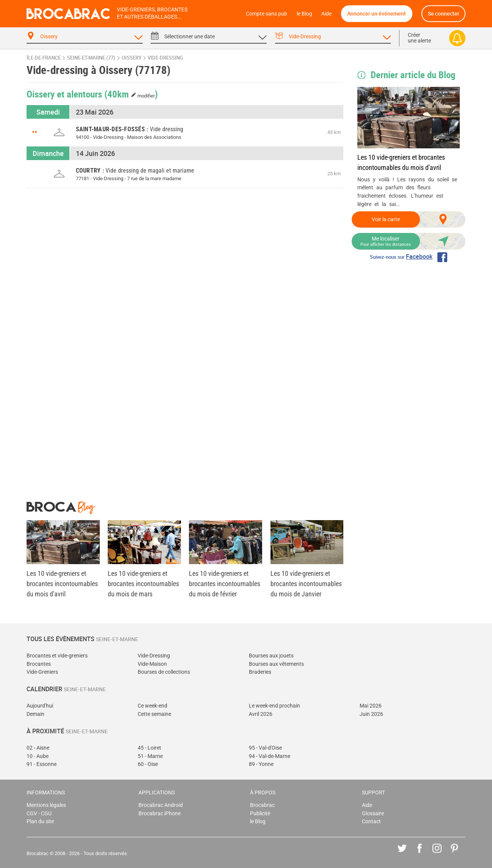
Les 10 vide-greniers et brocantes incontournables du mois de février (225, 584)
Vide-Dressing (154, 656)
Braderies (260, 672)
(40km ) (131, 94)
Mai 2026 (371, 706)
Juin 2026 (371, 714)
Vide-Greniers (42, 672)
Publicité (260, 814)
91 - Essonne (42, 764)
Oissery (132, 58)
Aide (326, 14)
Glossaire (373, 814)
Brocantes (39, 664)
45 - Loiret (149, 748)
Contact (371, 822)
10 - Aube (38, 756)
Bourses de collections (164, 672)
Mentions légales (46, 805)
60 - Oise (148, 764)
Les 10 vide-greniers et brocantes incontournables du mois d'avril (401, 162)
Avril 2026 (261, 714)
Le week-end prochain (274, 706)
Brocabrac (262, 805)
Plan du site (40, 822)
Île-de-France (44, 58)
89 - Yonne (261, 764)
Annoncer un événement (376, 13)
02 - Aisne (38, 748)
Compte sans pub (266, 14)
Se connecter (444, 13)
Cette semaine (154, 714)
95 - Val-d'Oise (265, 748)
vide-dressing (165, 58)
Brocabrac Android (161, 805)
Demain (35, 714)
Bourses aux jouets (271, 656)
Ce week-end (152, 706)
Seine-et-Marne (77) (91, 58)
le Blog (304, 14)
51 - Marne (150, 756)
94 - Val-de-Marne (270, 756)
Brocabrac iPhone (160, 814)
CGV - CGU (39, 814)
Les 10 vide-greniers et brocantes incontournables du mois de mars (143, 584)
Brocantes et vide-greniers (57, 656)
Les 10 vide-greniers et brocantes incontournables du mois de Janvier (306, 584)
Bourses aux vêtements (276, 664)
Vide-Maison (152, 664)
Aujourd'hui (40, 706)
